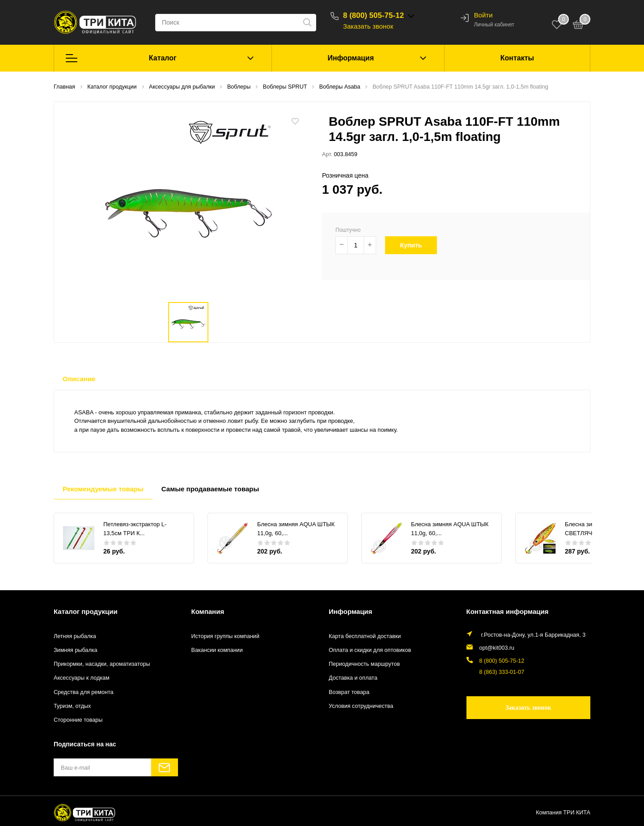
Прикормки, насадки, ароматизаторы (102, 664)
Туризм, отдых (72, 706)
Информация (351, 58)
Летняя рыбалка (75, 636)
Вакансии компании (217, 650)
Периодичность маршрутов (364, 664)
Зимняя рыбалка (76, 650)
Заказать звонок (368, 26)
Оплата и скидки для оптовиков (370, 650)
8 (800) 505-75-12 (373, 15)
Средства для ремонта (84, 692)
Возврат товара (349, 692)
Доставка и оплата (353, 678)
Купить (415, 245)
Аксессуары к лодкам (82, 678)
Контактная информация (508, 611)
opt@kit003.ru (497, 648)
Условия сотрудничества (361, 706)
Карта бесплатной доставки (365, 636)
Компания (208, 611)
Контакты (517, 58)
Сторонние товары (78, 720)
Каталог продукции (86, 611)
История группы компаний (225, 636)
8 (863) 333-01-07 (502, 672)
